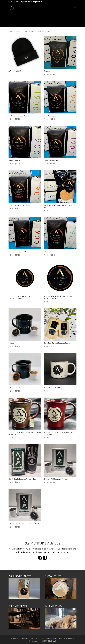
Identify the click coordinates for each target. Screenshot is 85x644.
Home (11, 31)
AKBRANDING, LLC (49, 641)
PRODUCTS (18, 31)
